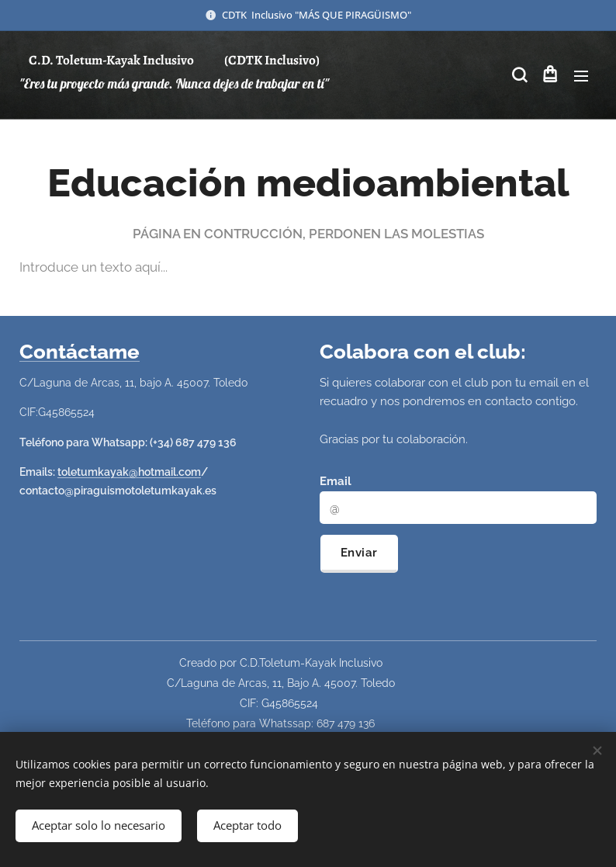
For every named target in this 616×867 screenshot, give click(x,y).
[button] (518, 75)
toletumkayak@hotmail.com (129, 472)
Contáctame (80, 352)
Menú (581, 76)
